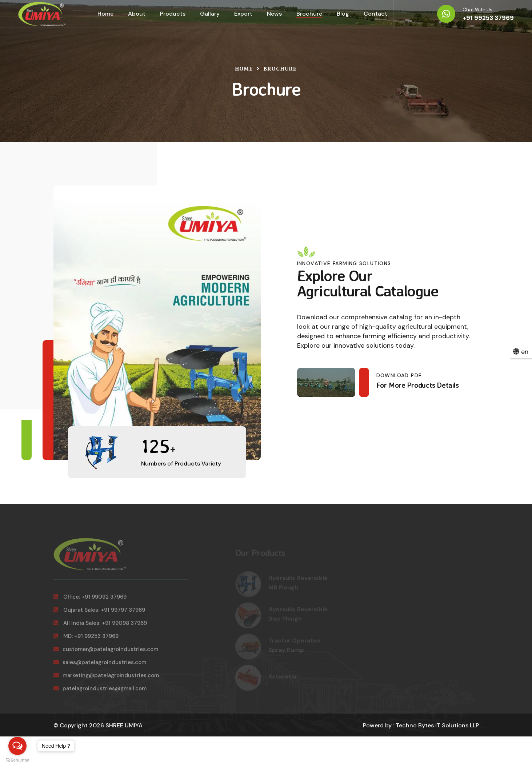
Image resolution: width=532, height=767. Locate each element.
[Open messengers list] (17, 746)
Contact (375, 14)
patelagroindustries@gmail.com (100, 692)
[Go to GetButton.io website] (17, 760)
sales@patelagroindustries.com (100, 666)
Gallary (210, 14)
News (274, 14)
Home (105, 14)
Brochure (309, 14)
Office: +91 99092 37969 (90, 601)
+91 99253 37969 (488, 18)
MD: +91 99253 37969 (86, 640)
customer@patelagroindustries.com (106, 653)
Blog (343, 14)
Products (173, 14)
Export (243, 14)
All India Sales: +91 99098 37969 (100, 627)
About (137, 14)
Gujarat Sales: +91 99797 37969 (99, 614)
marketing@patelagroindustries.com (106, 679)
